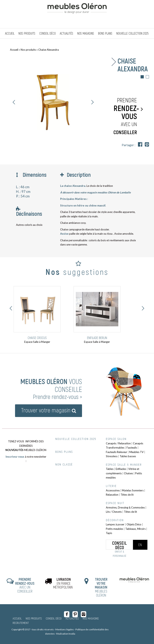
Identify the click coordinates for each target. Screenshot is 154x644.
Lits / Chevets (114, 512)
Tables (110, 469)
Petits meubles (114, 529)
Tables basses (128, 456)
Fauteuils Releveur (117, 452)
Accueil (14, 50)
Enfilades (121, 469)
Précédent (14, 102)
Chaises (128, 473)
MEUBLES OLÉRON (101, 587)
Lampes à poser (115, 524)
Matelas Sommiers (133, 490)
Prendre (126, 116)
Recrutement (21, 623)
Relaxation (112, 495)
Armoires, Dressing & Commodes (125, 507)
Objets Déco (134, 524)
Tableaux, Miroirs (135, 529)
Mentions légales (65, 629)
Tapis (109, 533)
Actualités (72, 618)
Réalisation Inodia (66, 634)
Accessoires (113, 490)
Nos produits (28, 50)
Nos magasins (91, 618)
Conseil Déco (54, 618)
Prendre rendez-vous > (57, 396)
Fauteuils (132, 448)
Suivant (92, 102)
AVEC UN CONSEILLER (25, 585)
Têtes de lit (127, 495)
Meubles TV (136, 452)
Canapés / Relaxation (118, 443)
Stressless (112, 456)
